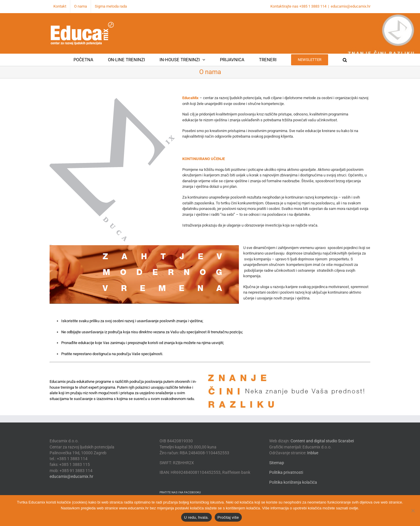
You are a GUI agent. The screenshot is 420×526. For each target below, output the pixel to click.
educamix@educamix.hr (351, 6)
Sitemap (277, 463)
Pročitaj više (228, 517)
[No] (413, 511)
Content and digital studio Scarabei (322, 441)
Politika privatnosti (286, 472)
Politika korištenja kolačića (293, 482)
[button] (345, 60)
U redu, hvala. (196, 517)
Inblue (313, 453)
